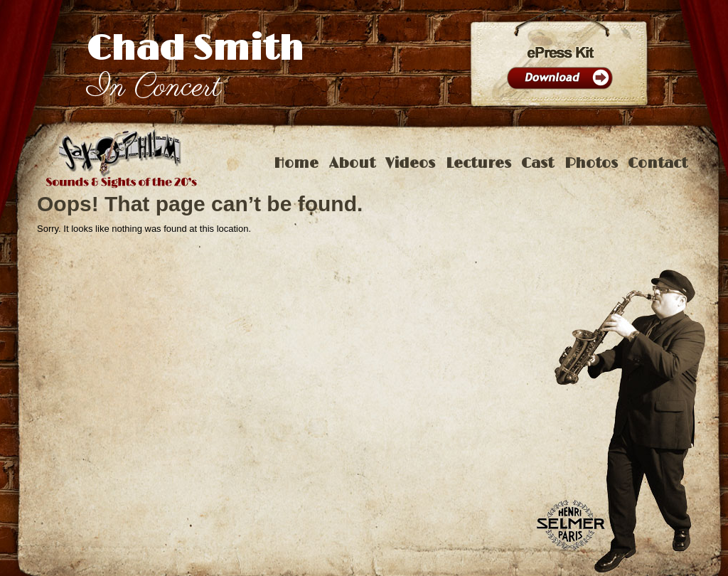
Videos (410, 164)
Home (296, 164)
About (352, 164)
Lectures (478, 164)
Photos (591, 164)
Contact (658, 164)
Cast (537, 164)
